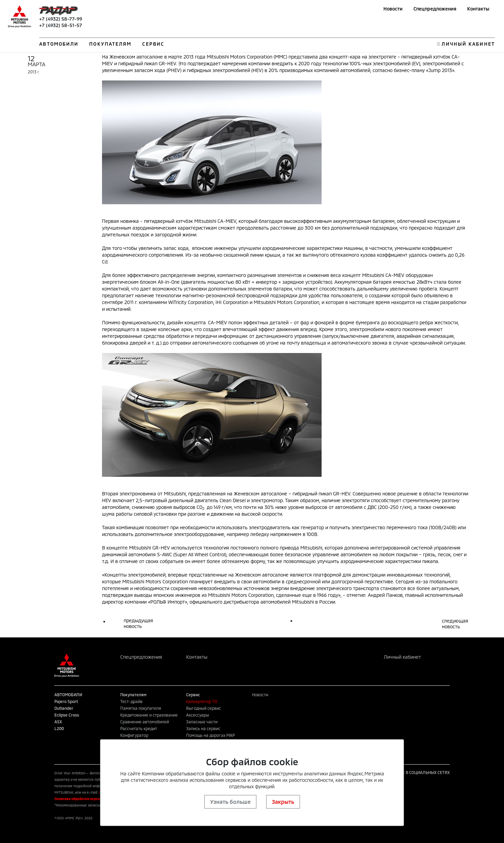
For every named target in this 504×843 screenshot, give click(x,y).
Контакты (478, 9)
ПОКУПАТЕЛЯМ (110, 44)
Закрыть (283, 802)
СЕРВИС (153, 44)
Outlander (64, 708)
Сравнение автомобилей (145, 722)
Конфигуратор (134, 735)
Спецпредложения (435, 9)
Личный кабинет (402, 657)
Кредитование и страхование (149, 715)
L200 (59, 728)
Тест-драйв (131, 701)
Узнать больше (230, 802)
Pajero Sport (66, 701)
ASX (58, 722)
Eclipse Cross (67, 715)
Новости (393, 9)
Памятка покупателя (141, 708)
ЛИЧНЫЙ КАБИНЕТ (468, 44)
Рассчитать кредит (139, 728)
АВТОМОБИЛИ (59, 44)
